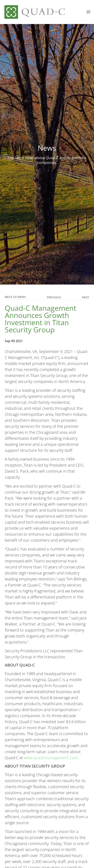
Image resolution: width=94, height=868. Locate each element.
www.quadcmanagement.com (51, 758)
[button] (88, 12)
